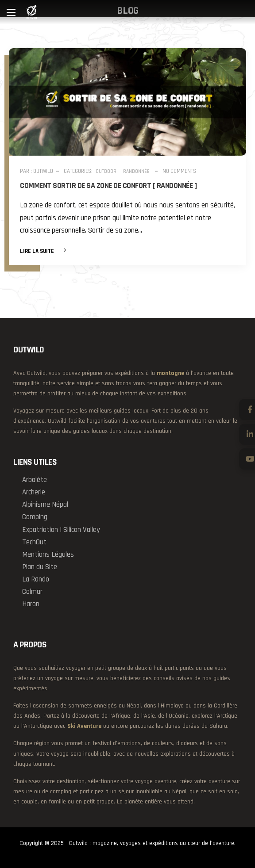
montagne (170, 373)
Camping (35, 517)
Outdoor (106, 172)
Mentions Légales (48, 554)
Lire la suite (43, 250)
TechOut (34, 542)
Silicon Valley (82, 530)
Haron (31, 604)
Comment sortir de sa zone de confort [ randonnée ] (108, 185)
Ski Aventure (84, 726)
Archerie (34, 492)
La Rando (36, 579)
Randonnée (136, 172)
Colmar (32, 592)
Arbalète (35, 480)
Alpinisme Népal (45, 505)
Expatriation (40, 530)
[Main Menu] (11, 12)
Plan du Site (40, 567)
